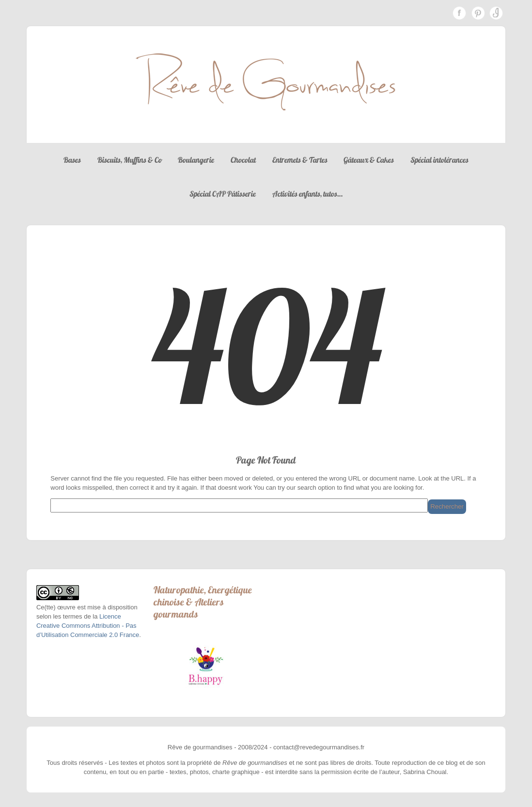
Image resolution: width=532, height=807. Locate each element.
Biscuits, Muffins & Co (130, 160)
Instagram (496, 13)
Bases (72, 160)
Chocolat (243, 160)
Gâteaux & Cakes (369, 160)
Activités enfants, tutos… (307, 194)
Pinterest (478, 13)
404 (266, 347)
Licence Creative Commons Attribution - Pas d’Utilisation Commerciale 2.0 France (88, 626)
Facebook (459, 13)
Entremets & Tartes (300, 160)
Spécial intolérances (439, 160)
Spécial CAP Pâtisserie (223, 194)
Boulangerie (196, 160)
